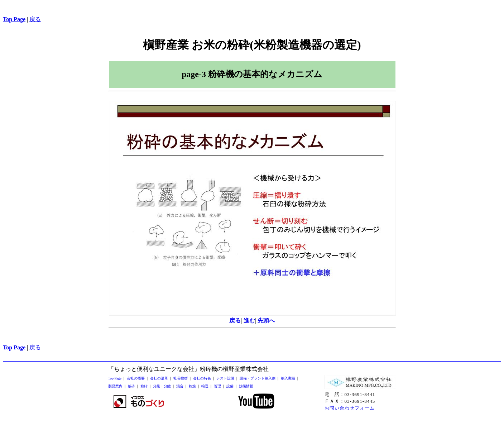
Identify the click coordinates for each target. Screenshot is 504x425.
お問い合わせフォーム (350, 408)
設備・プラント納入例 (258, 378)
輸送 (205, 386)
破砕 (131, 386)
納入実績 (288, 378)
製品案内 (115, 386)
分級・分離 (162, 386)
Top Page (115, 378)
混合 (180, 386)
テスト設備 (225, 378)
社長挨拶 (181, 378)
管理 (217, 386)
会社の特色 (202, 378)
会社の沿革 (159, 378)
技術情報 (246, 386)
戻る (35, 19)
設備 (230, 386)
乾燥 (192, 386)
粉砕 (144, 386)
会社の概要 (136, 378)
